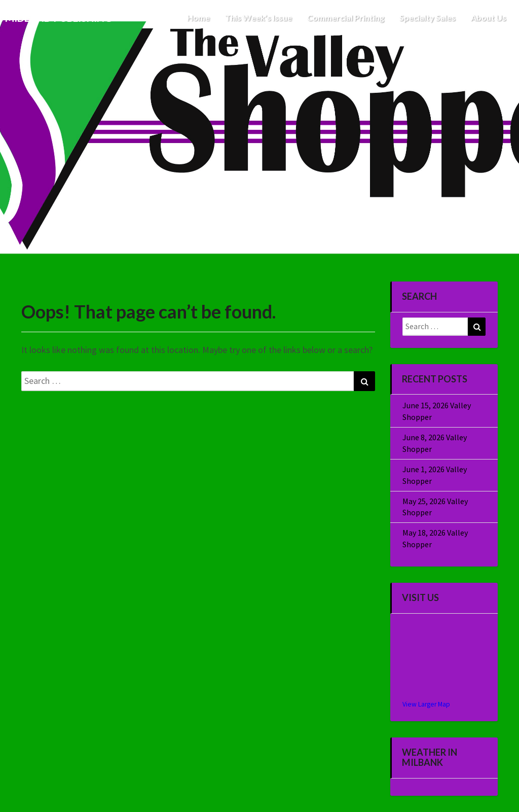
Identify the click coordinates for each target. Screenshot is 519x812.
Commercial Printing (346, 17)
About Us (489, 17)
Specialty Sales (428, 17)
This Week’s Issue (258, 17)
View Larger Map (426, 704)
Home (198, 17)
